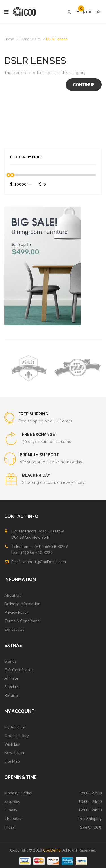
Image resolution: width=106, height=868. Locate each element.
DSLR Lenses (57, 39)
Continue (84, 85)
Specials (11, 687)
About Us (13, 595)
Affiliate (11, 678)
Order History (17, 735)
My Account (15, 727)
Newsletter (14, 753)
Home (9, 39)
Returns (11, 695)
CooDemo (52, 850)
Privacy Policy (16, 612)
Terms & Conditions (22, 621)
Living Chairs (30, 39)
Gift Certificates (19, 670)
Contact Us (14, 629)
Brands (10, 661)
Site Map (12, 761)
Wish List (12, 744)
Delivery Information (22, 604)
